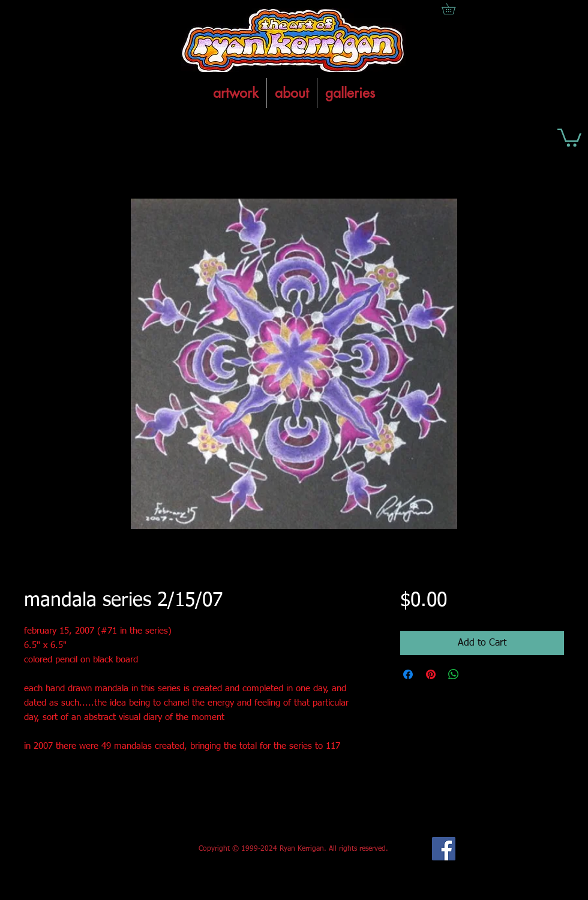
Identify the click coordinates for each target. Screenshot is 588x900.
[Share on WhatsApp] (454, 674)
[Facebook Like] (113, 849)
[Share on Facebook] (408, 674)
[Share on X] (476, 674)
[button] (569, 137)
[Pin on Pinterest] (431, 674)
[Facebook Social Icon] (444, 849)
